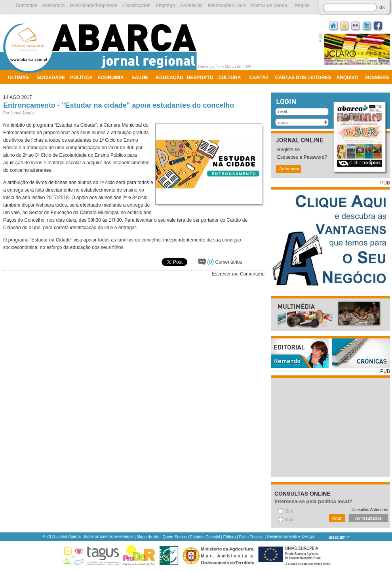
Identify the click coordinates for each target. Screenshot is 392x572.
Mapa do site (148, 537)
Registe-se (288, 150)
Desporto (200, 78)
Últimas (18, 78)
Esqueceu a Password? (302, 157)
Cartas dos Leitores (303, 78)
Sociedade (51, 78)
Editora (230, 537)
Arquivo (347, 78)
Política (81, 78)
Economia (110, 78)
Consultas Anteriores (370, 510)
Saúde (140, 78)
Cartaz (259, 78)
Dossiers (377, 78)
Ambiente (21, 88)
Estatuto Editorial (205, 537)
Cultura (229, 78)
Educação (170, 78)
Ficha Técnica (251, 537)
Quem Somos (175, 537)
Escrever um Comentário (238, 274)
